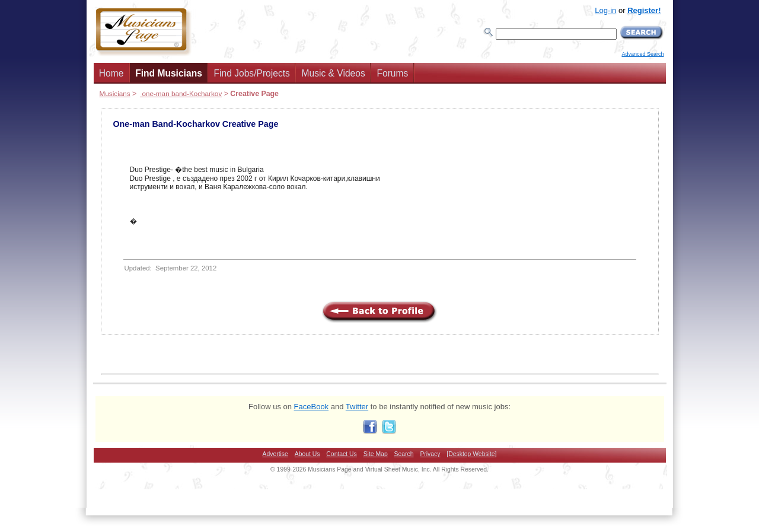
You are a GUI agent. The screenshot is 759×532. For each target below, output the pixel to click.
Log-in (605, 10)
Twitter (357, 407)
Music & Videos (334, 73)
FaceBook (312, 407)
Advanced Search (642, 54)
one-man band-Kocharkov (181, 93)
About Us (307, 454)
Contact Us (341, 454)
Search (404, 454)
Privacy (430, 454)
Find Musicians (169, 73)
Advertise (275, 454)
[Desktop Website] (471, 454)
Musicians (115, 93)
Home (111, 73)
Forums (392, 73)
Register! (644, 10)
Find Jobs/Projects (252, 73)
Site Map (376, 454)
